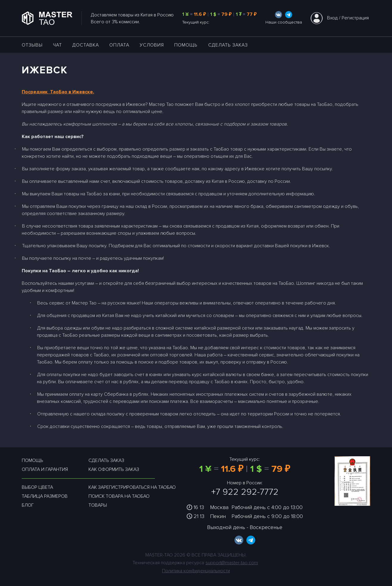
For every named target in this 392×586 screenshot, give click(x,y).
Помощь (186, 45)
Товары (98, 505)
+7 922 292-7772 (245, 492)
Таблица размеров (45, 496)
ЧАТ (57, 45)
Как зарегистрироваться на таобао (132, 487)
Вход (332, 18)
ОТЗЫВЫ (32, 45)
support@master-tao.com (232, 563)
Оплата (119, 45)
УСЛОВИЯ (152, 45)
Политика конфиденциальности (196, 571)
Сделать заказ (228, 45)
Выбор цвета (37, 487)
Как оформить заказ (114, 469)
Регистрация (355, 18)
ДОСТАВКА (86, 45)
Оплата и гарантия (45, 469)
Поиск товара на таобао (119, 496)
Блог (28, 505)
